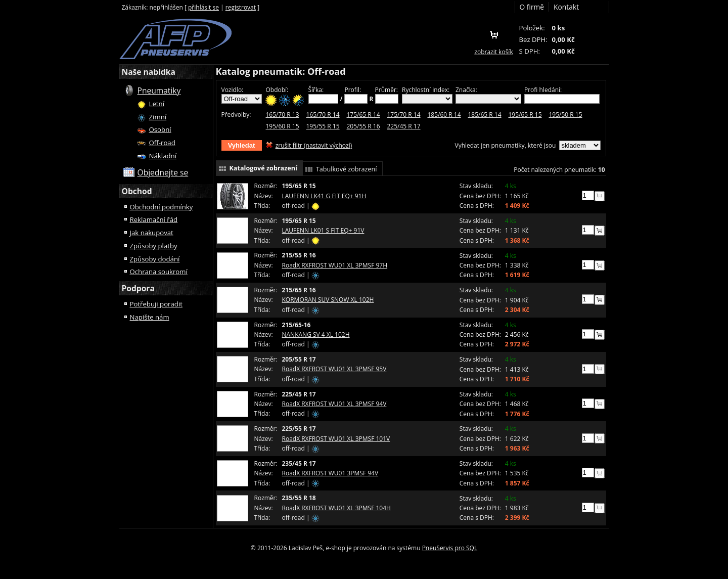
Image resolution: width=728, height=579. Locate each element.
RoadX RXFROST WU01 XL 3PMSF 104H (336, 508)
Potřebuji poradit (156, 304)
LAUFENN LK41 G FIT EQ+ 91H (324, 196)
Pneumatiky (159, 91)
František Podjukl (175, 39)
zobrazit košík (493, 52)
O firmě (532, 7)
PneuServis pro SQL (450, 548)
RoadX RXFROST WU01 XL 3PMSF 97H (335, 265)
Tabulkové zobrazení (347, 169)
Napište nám (150, 317)
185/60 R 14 (444, 115)
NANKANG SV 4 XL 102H (316, 335)
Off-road (162, 143)
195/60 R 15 (283, 126)
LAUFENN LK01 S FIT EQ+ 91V (323, 230)
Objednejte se (163, 172)
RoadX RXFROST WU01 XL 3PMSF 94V (334, 404)
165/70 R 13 (283, 115)
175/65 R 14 (363, 115)
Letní (157, 104)
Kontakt (566, 7)
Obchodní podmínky (162, 207)
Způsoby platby (154, 246)
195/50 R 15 (566, 115)
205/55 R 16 (363, 126)
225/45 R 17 (404, 126)
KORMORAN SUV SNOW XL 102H (328, 300)
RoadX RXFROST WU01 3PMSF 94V (330, 473)
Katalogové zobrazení (263, 168)
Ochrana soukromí (159, 272)
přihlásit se (203, 7)
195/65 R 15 (525, 115)
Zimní (158, 117)
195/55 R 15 (323, 126)
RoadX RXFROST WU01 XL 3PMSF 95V (334, 369)
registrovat (241, 7)
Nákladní (163, 156)
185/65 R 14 (485, 115)
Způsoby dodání (155, 259)
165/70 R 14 (323, 115)
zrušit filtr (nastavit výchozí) (314, 145)
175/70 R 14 (404, 115)
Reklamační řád (154, 219)
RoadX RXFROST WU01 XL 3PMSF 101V (336, 439)
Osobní (160, 129)
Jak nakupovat (152, 233)
